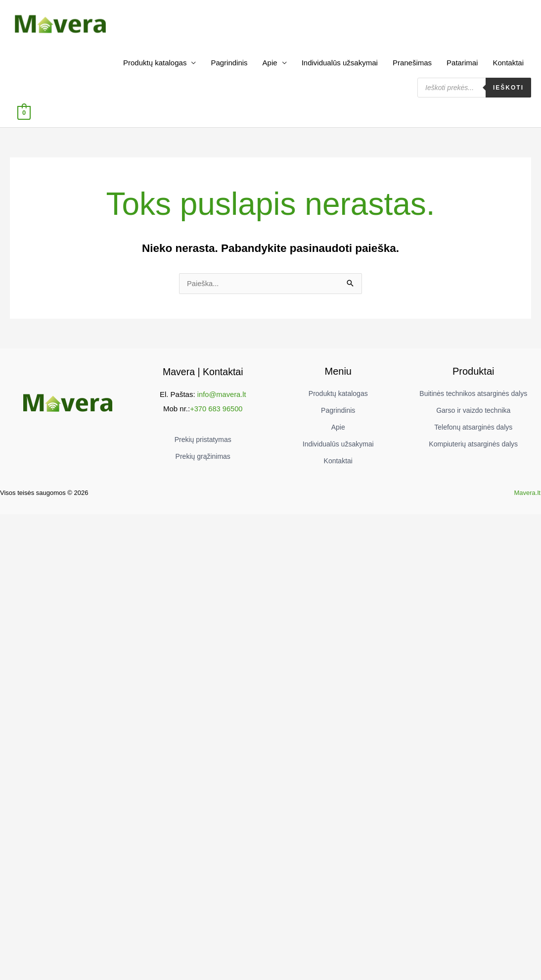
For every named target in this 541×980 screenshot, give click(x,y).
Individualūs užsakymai (340, 67)
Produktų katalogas (155, 67)
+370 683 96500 (216, 413)
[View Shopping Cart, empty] (24, 117)
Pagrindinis (229, 67)
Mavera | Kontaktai (203, 376)
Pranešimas (412, 67)
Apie (270, 67)
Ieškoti (508, 92)
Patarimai (462, 67)
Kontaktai (508, 67)
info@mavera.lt (222, 399)
